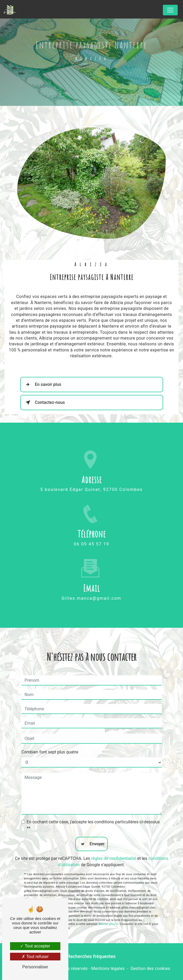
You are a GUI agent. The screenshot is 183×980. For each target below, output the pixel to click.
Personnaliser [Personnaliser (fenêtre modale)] (35, 967)
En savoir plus (42, 385)
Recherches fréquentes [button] (92, 956)
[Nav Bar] (170, 10)
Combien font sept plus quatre (50, 741)
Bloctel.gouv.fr (108, 913)
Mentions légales (108, 968)
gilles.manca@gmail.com (92, 587)
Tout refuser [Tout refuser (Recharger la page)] (35, 957)
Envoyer (97, 833)
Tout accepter (35, 946)
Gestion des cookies (150, 968)
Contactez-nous (44, 403)
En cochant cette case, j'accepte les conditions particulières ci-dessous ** (93, 814)
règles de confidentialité (114, 847)
